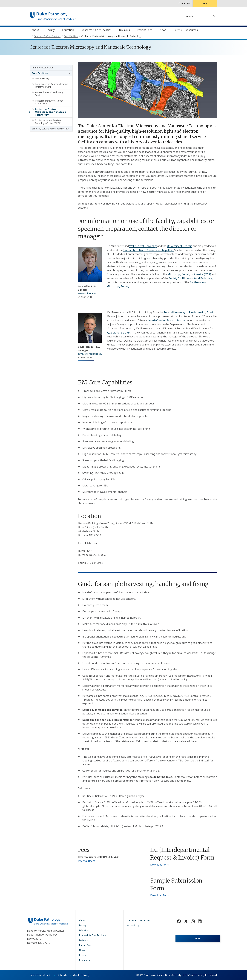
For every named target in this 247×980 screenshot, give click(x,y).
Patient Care (145, 30)
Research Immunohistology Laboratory (49, 102)
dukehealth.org (81, 975)
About (35, 30)
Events (178, 30)
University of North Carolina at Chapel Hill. (148, 250)
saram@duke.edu (87, 293)
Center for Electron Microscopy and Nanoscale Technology (50, 112)
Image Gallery (42, 78)
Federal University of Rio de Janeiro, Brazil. (189, 312)
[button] (69, 68)
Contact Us (184, 3)
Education (68, 30)
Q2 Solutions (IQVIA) (119, 333)
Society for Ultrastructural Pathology (191, 278)
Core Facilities (40, 73)
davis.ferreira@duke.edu (90, 354)
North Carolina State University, (167, 320)
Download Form (160, 865)
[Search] (214, 16)
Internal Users (86, 861)
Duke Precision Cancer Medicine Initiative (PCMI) (51, 85)
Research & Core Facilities (96, 30)
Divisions (124, 30)
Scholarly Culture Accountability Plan (51, 129)
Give (205, 4)
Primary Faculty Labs (43, 68)
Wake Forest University (143, 246)
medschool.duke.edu (40, 975)
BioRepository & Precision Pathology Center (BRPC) (49, 122)
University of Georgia (180, 246)
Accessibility (133, 925)
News (163, 30)
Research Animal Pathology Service (49, 94)
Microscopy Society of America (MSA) (189, 274)
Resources (192, 30)
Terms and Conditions (139, 920)
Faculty (51, 30)
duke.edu (62, 975)
